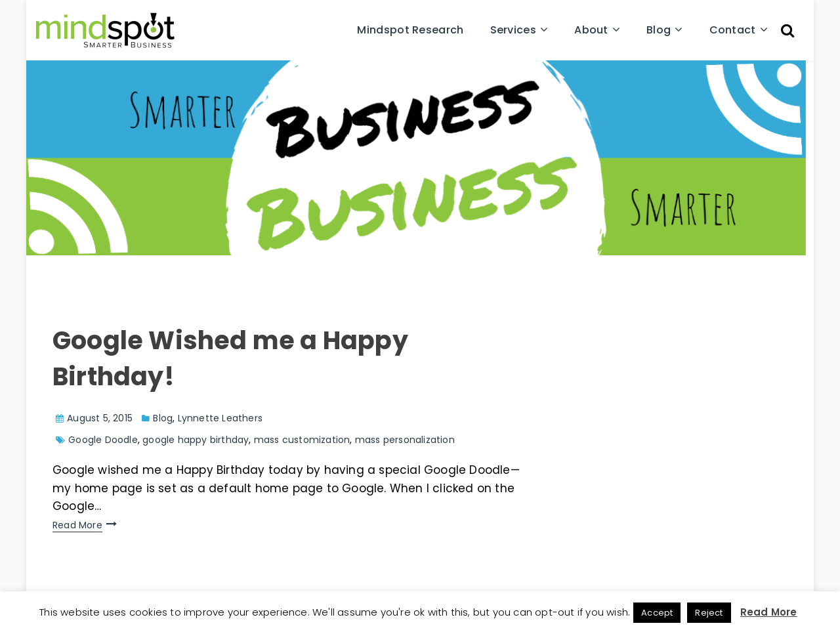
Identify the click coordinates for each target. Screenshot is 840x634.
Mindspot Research (410, 30)
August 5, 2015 (100, 418)
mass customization (302, 440)
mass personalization (405, 440)
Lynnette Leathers (220, 418)
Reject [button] (709, 613)
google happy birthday (196, 440)
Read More (77, 525)
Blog (659, 30)
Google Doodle (103, 440)
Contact (733, 30)
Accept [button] (657, 613)
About (591, 30)
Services (513, 30)
